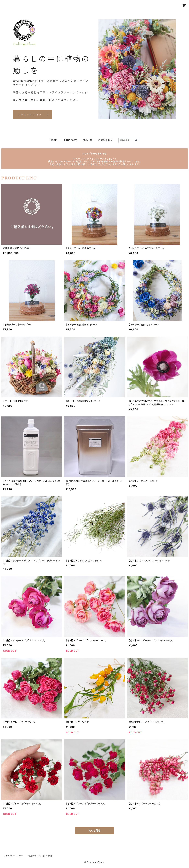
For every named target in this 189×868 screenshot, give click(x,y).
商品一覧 (88, 140)
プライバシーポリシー (13, 856)
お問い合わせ (105, 140)
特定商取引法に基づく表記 (40, 856)
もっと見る (95, 830)
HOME (54, 140)
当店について (70, 140)
